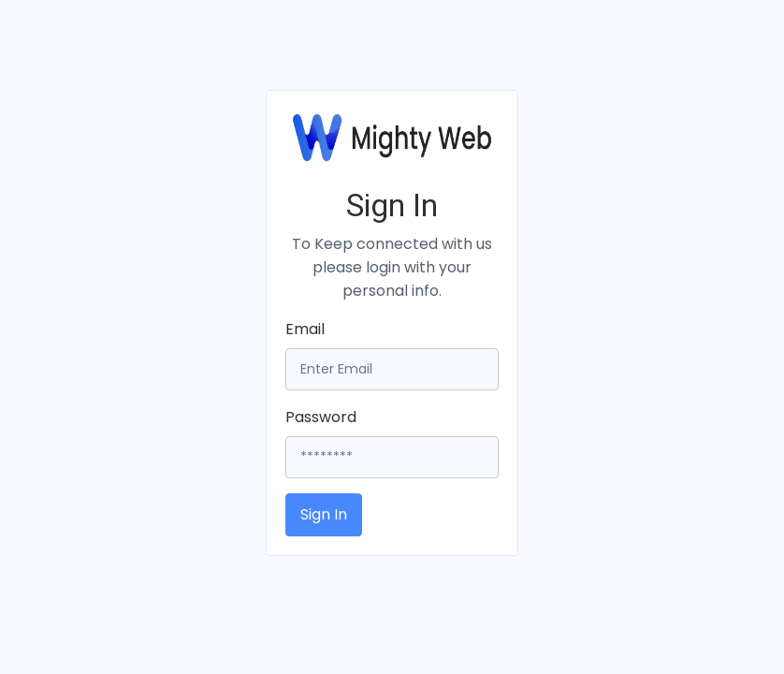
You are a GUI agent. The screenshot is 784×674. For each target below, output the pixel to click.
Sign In (324, 514)
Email (305, 329)
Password (321, 417)
